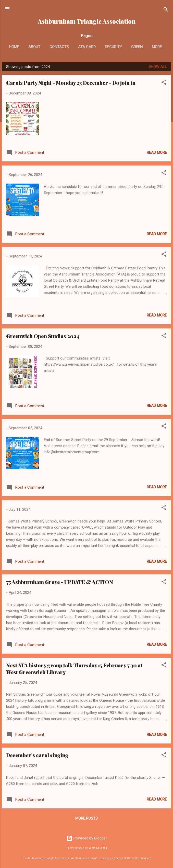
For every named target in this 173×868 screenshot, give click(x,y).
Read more (157, 154)
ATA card (98, 47)
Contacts (70, 47)
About (45, 47)
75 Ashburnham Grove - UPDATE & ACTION (60, 583)
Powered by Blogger (87, 838)
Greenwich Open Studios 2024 (43, 337)
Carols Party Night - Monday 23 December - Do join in (71, 84)
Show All (158, 68)
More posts (86, 819)
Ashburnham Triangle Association (87, 21)
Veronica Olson (98, 848)
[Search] (166, 10)
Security (124, 47)
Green (148, 47)
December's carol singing (37, 756)
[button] (164, 84)
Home (25, 47)
